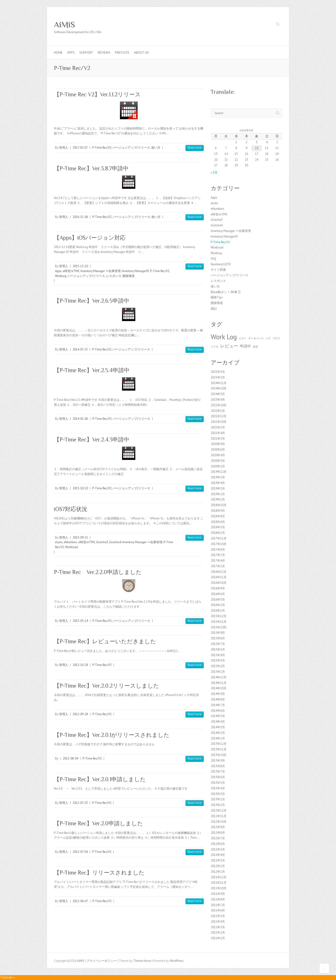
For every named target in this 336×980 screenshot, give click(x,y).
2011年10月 (219, 888)
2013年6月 (218, 777)
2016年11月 (219, 577)
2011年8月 (218, 899)
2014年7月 (218, 705)
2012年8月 (218, 833)
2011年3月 (218, 927)
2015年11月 (219, 622)
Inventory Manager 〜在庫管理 (101, 271)
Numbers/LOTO (221, 264)
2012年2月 (218, 866)
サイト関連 (218, 270)
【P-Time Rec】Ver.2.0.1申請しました (100, 779)
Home (58, 52)
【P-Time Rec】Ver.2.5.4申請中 (92, 370)
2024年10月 (219, 388)
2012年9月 (218, 827)
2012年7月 (218, 838)
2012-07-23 (80, 803)
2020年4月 (218, 455)
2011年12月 (219, 877)
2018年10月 (219, 505)
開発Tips (217, 297)
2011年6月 (218, 910)
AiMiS (65, 24)
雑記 (214, 309)
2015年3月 (218, 660)
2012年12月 (219, 810)
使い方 (156, 148)
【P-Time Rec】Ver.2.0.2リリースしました (107, 686)
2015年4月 (218, 655)
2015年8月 (218, 638)
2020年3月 (218, 461)
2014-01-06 (80, 419)
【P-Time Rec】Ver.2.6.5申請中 (92, 301)
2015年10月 (219, 627)
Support (86, 52)
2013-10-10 (80, 488)
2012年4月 (218, 855)
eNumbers (70, 542)
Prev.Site (122, 52)
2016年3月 (218, 600)
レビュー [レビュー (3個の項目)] (229, 346)
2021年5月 (218, 427)
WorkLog (61, 276)
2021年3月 (218, 439)
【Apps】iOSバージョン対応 (90, 238)
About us (141, 52)
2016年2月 (218, 605)
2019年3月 (218, 488)
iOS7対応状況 (71, 509)
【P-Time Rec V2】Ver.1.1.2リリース (97, 94)
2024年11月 (219, 383)
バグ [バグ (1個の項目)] (268, 338)
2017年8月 (218, 550)
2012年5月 (218, 849)
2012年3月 (218, 860)
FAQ (213, 259)
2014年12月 (219, 677)
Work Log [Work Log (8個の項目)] (224, 337)
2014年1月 (218, 738)
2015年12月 (219, 616)
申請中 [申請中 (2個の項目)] (245, 346)
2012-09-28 (80, 714)
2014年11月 (219, 683)
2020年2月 (218, 466)
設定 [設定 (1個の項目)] (255, 346)
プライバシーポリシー (101, 961)
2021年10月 (219, 422)
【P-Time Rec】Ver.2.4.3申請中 (92, 439)
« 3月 (214, 173)
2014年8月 (218, 699)
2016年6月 (218, 594)
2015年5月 (218, 649)
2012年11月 (219, 816)
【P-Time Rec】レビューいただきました (105, 641)
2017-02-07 (80, 148)
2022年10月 (219, 405)
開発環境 (129, 276)
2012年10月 (219, 822)
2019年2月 (218, 494)
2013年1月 (218, 805)
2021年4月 (218, 433)
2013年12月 (219, 744)
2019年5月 (218, 477)
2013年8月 (218, 766)
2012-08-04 (70, 758)
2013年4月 (218, 788)
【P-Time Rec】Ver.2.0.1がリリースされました (112, 735)
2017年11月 (219, 538)
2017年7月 (218, 555)
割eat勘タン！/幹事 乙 (226, 292)
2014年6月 (218, 711)
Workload (71, 547)
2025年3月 (218, 372)
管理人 (64, 148)
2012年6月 (218, 844)
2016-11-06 (80, 217)
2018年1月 (218, 533)
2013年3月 (218, 794)
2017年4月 (218, 561)
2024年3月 (218, 394)
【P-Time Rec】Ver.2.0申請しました (98, 823)
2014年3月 (218, 727)
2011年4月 (218, 922)
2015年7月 (218, 644)
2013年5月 (218, 783)
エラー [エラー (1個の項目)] (243, 338)
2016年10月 (219, 583)
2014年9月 (218, 694)
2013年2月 (218, 799)
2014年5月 (218, 716)
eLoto (59, 542)
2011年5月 (218, 916)
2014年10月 (219, 688)
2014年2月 (218, 733)
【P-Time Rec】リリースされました (99, 873)
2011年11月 (219, 883)
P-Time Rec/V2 (102, 148)
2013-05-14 (80, 621)
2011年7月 (218, 905)
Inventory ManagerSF (135, 271)
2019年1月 (218, 499)
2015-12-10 (80, 266)
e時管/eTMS (71, 271)
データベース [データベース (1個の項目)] (256, 338)
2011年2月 (218, 933)
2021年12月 (219, 416)
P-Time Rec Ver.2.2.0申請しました (98, 572)
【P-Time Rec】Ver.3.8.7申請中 (91, 168)
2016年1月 (218, 611)
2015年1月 (218, 672)
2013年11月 (219, 749)
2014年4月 (218, 722)
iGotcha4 (115, 542)
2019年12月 (219, 472)
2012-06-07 (80, 901)
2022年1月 (218, 411)
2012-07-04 (80, 852)
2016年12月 (219, 572)
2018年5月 (218, 527)
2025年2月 (218, 377)
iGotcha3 (102, 542)
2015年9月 (218, 633)
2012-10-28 (80, 665)
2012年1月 (218, 872)
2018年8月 (218, 516)
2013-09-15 (80, 537)
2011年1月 (218, 938)
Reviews (104, 52)
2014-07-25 (80, 349)
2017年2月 (218, 566)
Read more (195, 148)
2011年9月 (218, 894)
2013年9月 (218, 761)
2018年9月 (218, 511)
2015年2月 (218, 666)
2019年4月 (218, 483)
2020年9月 (218, 444)
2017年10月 (219, 544)
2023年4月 (218, 400)
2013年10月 (219, 755)
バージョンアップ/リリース (131, 148)
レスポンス (114, 276)
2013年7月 (218, 772)
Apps (71, 52)
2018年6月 (218, 522)
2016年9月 (218, 588)
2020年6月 (218, 450)
